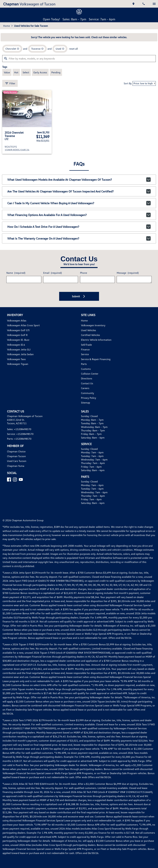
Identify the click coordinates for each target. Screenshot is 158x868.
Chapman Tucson (16, 456)
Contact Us (87, 383)
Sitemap (86, 403)
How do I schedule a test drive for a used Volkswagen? (79, 227)
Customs (86, 369)
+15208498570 (23, 429)
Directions (87, 378)
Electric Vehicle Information (96, 340)
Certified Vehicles (90, 335)
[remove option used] (60, 49)
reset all (73, 49)
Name (16, 273)
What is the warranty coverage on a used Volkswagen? (79, 238)
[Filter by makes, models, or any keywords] (79, 59)
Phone (84, 273)
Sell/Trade (86, 345)
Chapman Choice (16, 451)
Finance (85, 349)
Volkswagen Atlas (17, 321)
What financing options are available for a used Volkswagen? (79, 215)
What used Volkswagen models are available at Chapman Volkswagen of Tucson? (79, 180)
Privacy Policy (89, 398)
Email (52, 273)
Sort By (128, 83)
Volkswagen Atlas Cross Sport (23, 325)
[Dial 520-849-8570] (144, 4)
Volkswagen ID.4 (16, 345)
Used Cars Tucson (17, 461)
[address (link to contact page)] (134, 4)
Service (85, 354)
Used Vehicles (88, 330)
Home (7, 26)
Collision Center (90, 374)
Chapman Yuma (16, 466)
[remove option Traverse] (37, 49)
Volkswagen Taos (16, 359)
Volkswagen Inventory (93, 325)
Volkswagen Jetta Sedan (20, 354)
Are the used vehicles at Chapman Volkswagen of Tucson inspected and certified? (79, 191)
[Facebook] (9, 479)
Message (128, 273)
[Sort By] (144, 83)
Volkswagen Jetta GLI (19, 349)
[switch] (154, 4)
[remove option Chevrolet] (12, 49)
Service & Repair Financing (96, 359)
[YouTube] (21, 479)
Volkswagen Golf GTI (18, 330)
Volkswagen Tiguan (18, 364)
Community (88, 393)
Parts (84, 364)
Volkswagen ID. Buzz (18, 340)
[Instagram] (15, 479)
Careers (85, 388)
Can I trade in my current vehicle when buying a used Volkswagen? (79, 203)
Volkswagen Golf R (17, 335)
